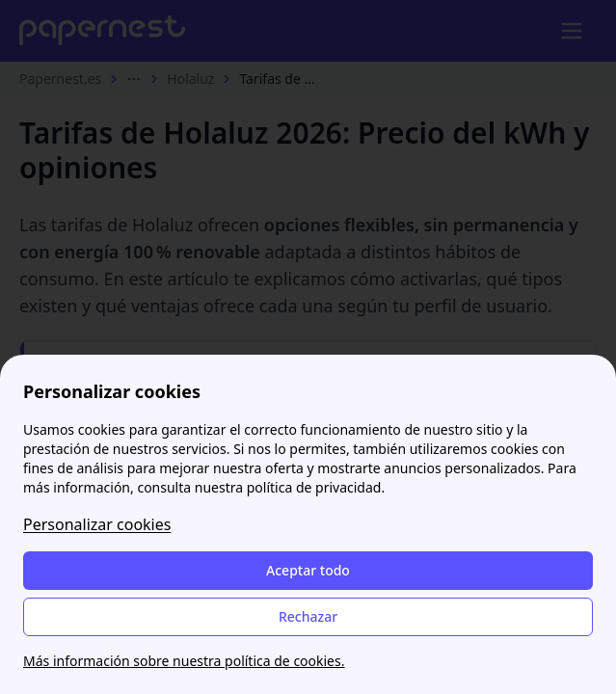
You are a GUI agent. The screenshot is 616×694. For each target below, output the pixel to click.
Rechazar (308, 616)
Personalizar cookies (97, 524)
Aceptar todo (308, 570)
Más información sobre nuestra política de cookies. (184, 661)
